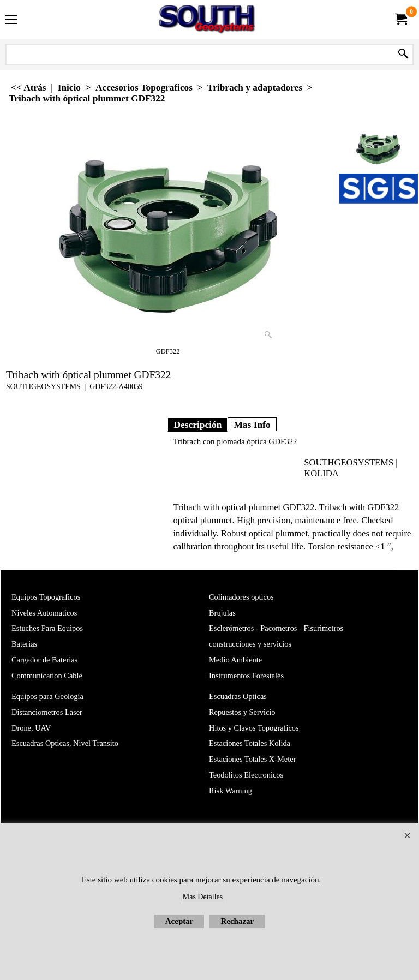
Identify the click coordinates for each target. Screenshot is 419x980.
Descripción (197, 425)
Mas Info (252, 425)
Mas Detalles (203, 897)
